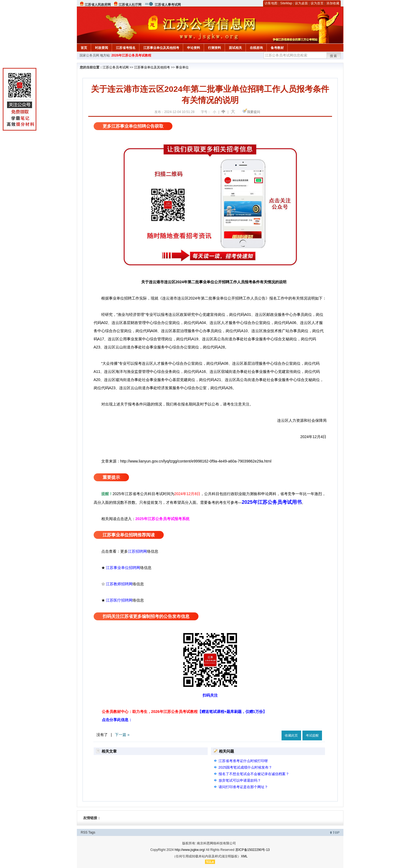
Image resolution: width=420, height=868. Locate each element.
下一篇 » (122, 735)
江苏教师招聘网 (119, 584)
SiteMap (286, 3)
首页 (84, 48)
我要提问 (254, 112)
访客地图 (271, 3)
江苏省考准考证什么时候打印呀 (243, 761)
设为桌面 (301, 3)
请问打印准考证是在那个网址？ (243, 787)
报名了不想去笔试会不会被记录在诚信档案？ (254, 774)
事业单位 (182, 67)
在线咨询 (256, 48)
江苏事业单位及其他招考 (161, 48)
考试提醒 (312, 735)
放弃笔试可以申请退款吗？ (240, 780)
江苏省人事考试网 (168, 5)
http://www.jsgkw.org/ (190, 850)
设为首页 (317, 3)
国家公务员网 (89, 55)
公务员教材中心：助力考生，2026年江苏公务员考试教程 (184, 712)
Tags (92, 832)
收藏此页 (291, 735)
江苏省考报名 (126, 48)
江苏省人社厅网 (130, 5)
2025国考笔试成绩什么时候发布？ (245, 767)
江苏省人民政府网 (98, 5)
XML (244, 856)
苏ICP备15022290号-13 (253, 850)
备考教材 (277, 48)
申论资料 (194, 48)
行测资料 (214, 48)
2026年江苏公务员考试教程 (131, 55)
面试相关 (235, 48)
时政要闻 (102, 48)
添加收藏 (333, 3)
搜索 (334, 56)
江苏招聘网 (137, 551)
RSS (84, 832)
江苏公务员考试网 (116, 67)
